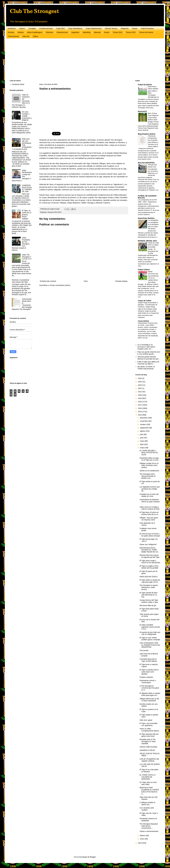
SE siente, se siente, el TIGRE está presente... (146, 368)
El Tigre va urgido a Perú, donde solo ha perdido (149, 567)
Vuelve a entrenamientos (149, 831)
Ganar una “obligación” (148, 544)
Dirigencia (125, 28)
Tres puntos (144, 650)
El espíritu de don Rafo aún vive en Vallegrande (150, 633)
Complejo (32, 28)
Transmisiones (13, 36)
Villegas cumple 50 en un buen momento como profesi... (149, 465)
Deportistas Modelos (146, 218)
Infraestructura (62, 32)
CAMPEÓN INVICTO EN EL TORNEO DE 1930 (27, 188)
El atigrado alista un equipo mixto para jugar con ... (150, 694)
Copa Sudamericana (94, 28)
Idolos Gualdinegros (35, 32)
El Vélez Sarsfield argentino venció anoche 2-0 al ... (150, 627)
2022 (140, 388)
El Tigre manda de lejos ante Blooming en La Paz (148, 595)
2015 (140, 412)
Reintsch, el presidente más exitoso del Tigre (21, 281)
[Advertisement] (83, 59)
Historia (21, 32)
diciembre (144, 418)
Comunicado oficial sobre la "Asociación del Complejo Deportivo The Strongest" (22, 304)
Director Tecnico (111, 28)
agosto (143, 431)
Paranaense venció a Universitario (148, 681)
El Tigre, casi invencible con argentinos (148, 724)
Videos (36, 36)
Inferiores (49, 32)
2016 (140, 408)
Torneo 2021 (118, 32)
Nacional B (142, 111)
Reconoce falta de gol (148, 605)
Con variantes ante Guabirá (147, 809)
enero (142, 839)
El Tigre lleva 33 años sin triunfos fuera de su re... (150, 513)
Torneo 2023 (131, 32)
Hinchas (11, 32)
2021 (140, 392)
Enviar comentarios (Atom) (60, 285)
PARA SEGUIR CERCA (149, 577)
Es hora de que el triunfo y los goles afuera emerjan (150, 535)
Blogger (93, 857)
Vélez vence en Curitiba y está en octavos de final (149, 508)
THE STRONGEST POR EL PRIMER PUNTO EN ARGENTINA (150, 645)
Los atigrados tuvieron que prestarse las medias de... (150, 489)
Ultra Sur (26, 36)
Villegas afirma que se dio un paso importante (149, 700)
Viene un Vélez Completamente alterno (149, 730)
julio (142, 434)
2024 (140, 382)
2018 (140, 402)
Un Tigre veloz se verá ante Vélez (148, 783)
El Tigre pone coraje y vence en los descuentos (150, 562)
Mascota (97, 32)
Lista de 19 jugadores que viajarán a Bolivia (149, 760)
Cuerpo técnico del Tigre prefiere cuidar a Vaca (149, 601)
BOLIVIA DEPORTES (146, 163)
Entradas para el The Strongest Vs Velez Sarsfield (148, 741)
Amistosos (12, 28)
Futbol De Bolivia (145, 85)
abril (142, 444)
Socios (107, 32)
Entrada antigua (121, 281)
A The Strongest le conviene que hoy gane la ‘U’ (149, 688)
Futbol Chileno (144, 270)
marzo (143, 448)
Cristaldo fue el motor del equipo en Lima (149, 495)
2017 (140, 405)
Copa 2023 (60, 28)
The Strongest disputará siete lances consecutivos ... (149, 826)
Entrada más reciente (48, 281)
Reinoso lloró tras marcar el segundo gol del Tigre (150, 556)
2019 (140, 398)
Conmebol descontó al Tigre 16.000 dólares (148, 660)
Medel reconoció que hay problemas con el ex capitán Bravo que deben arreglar (148, 278)
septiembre (144, 428)
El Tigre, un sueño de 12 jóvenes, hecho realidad (27, 215)
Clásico (22, 28)
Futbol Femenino (147, 28)
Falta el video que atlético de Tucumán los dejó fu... (148, 363)
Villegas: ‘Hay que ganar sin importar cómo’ (149, 519)
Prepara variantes (146, 677)
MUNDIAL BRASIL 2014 (147, 241)
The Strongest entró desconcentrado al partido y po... (147, 476)
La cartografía (153, 220)
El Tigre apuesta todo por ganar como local (149, 735)
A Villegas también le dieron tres (148, 804)
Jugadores (75, 32)
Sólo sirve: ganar (146, 720)
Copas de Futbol (145, 301)
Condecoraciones (46, 28)
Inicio (86, 281)
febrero (143, 836)
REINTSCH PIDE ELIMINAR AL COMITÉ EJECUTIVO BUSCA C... (149, 791)
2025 (140, 378)
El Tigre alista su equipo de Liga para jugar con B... (150, 581)
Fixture (135, 28)
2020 (140, 395)
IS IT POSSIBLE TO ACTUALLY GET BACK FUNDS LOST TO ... (146, 347)
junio (142, 438)
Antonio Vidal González (148, 747)
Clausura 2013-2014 (54, 212)
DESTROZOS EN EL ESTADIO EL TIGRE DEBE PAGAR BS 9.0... (150, 550)
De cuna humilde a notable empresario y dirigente (27, 116)
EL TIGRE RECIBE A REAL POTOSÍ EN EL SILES (149, 453)
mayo (142, 441)
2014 (140, 415)
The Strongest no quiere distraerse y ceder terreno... (149, 587)
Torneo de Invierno (146, 32)
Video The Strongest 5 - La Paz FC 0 (27, 257)
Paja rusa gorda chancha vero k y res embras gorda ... (149, 353)
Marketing (87, 32)
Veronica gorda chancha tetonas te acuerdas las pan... (149, 358)
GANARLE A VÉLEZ (147, 750)
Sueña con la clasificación (149, 471)
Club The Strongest (34, 11)
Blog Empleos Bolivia (147, 134)
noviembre (144, 421)
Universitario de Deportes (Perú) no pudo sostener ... (150, 502)
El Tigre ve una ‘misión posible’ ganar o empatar (150, 639)
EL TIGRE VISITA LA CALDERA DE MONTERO (148, 777)
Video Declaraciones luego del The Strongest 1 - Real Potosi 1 (22, 176)
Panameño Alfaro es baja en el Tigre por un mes (149, 459)
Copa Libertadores (75, 28)
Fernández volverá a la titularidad (148, 820)
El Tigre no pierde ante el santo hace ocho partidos (149, 672)
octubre (143, 424)
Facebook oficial (18, 84)
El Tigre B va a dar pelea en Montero (149, 771)
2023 (140, 385)
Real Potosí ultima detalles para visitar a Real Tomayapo (153, 91)
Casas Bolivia (143, 321)
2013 (140, 843)
